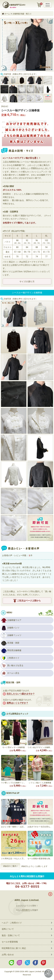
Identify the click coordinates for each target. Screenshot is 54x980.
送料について (8, 929)
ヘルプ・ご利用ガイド (12, 923)
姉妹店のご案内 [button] (10, 866)
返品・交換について (11, 935)
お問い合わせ (8, 955)
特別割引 (26, 910)
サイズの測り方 (27, 282)
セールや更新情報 (10, 942)
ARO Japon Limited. (27, 900)
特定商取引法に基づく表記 (14, 948)
